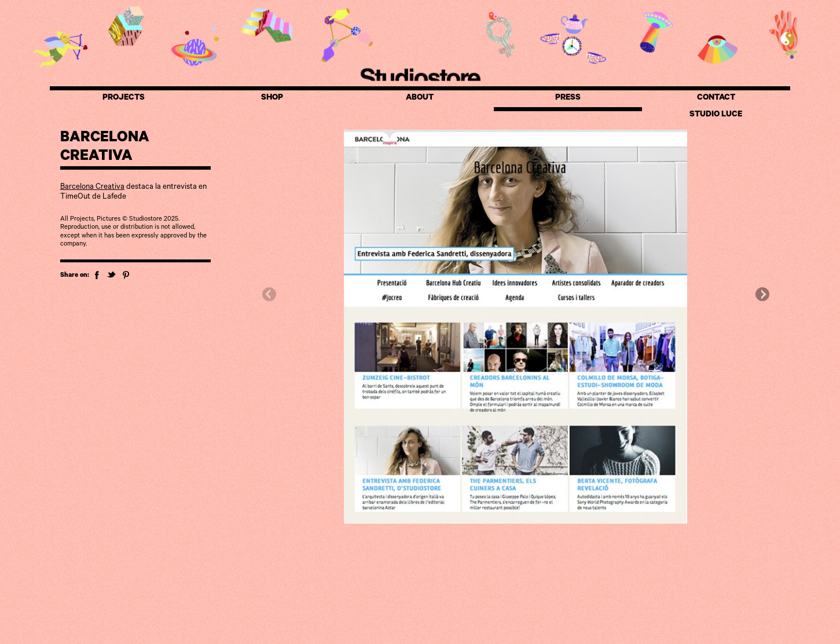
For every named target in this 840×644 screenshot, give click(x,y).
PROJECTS (124, 98)
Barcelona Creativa (92, 187)
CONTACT (716, 98)
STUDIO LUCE (716, 115)
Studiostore (420, 76)
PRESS (568, 98)
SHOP (272, 98)
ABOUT (420, 98)
